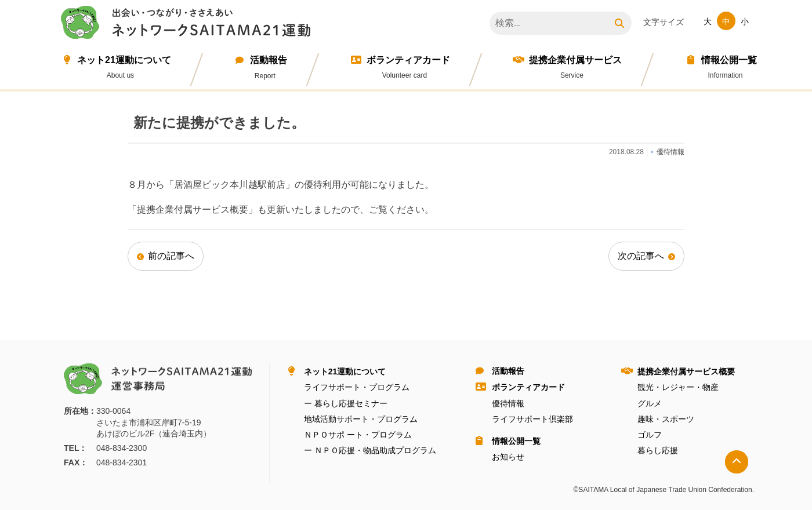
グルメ (650, 403)
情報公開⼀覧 (729, 60)
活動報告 (269, 60)
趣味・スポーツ (666, 419)
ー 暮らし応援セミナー (346, 403)
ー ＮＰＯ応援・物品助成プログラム (370, 450)
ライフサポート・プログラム (357, 387)
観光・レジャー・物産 (678, 387)
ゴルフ (650, 435)
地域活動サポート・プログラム (361, 419)
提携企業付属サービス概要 (686, 371)
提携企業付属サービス (575, 60)
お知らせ (508, 457)
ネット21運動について (124, 60)
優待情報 (508, 403)
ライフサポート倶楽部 (532, 419)
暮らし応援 (658, 450)
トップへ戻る (737, 462)
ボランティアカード (408, 60)
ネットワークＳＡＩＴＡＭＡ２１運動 (188, 24)
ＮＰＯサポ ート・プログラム (358, 435)
